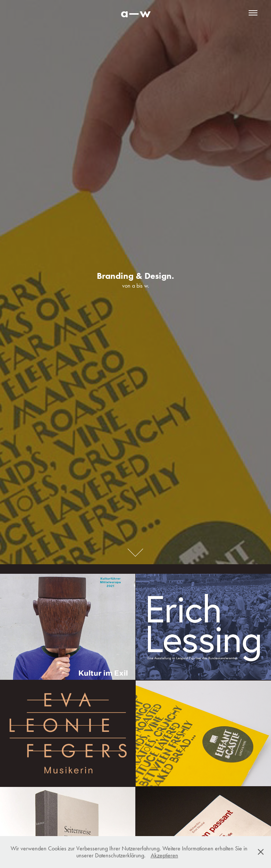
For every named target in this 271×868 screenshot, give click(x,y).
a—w (136, 13)
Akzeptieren (164, 855)
